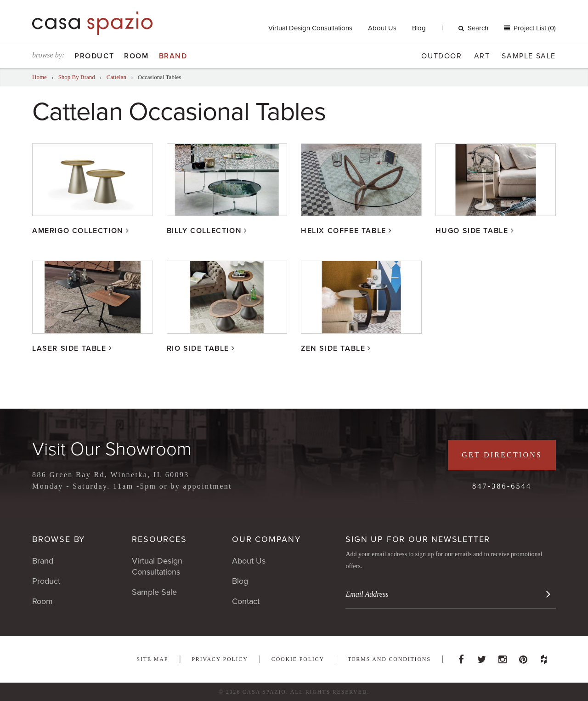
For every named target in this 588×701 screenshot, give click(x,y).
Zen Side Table (333, 348)
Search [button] (473, 28)
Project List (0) (534, 28)
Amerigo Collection (78, 231)
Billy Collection (204, 231)
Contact (246, 601)
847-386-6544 (502, 486)
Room (136, 56)
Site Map (152, 659)
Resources (159, 539)
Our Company (266, 539)
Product (94, 56)
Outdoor (441, 56)
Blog (419, 28)
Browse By (59, 539)
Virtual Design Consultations (310, 28)
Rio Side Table (198, 348)
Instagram (503, 657)
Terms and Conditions (389, 659)
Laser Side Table (69, 348)
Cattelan (116, 77)
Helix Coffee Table (344, 231)
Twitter (482, 657)
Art (482, 56)
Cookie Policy (298, 659)
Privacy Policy (220, 659)
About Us (382, 28)
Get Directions (502, 455)
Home (40, 77)
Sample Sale (529, 56)
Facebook (461, 657)
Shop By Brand (77, 77)
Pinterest (523, 657)
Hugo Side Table (472, 231)
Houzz (544, 657)
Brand (173, 56)
